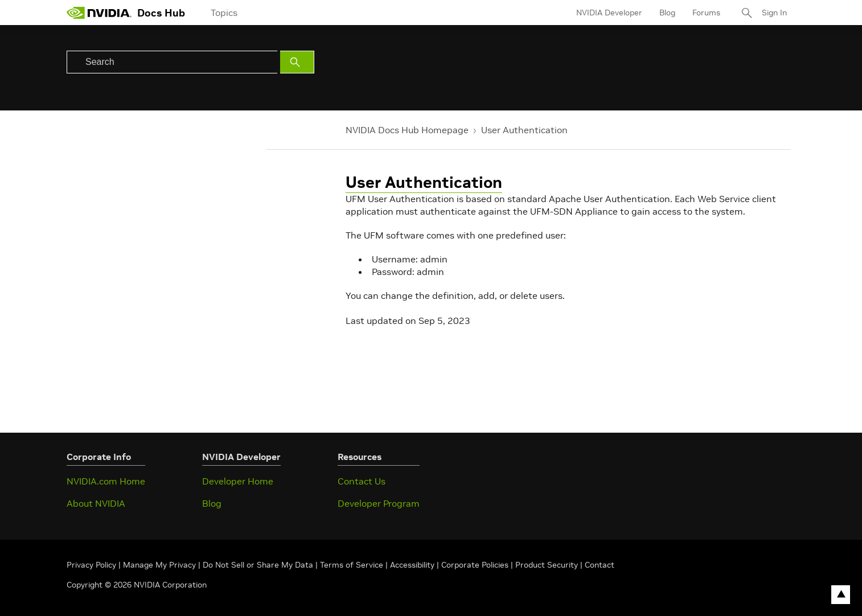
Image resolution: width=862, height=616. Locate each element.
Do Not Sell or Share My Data (258, 565)
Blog (667, 13)
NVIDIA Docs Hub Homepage (407, 130)
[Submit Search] (297, 62)
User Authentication (524, 130)
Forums (706, 13)
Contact (600, 565)
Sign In (774, 13)
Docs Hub (161, 13)
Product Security (547, 565)
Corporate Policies (475, 565)
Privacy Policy (93, 565)
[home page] (99, 13)
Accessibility (412, 565)
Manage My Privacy (159, 565)
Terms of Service (352, 565)
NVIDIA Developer (609, 13)
